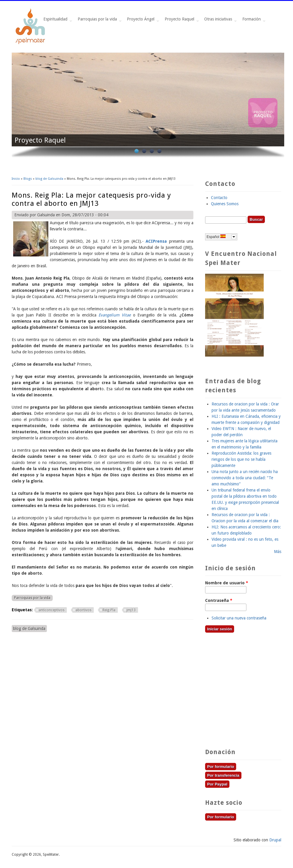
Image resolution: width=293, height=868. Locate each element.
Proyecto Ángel (142, 21)
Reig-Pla (109, 610)
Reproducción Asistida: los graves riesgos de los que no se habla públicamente (241, 459)
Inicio (16, 179)
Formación (253, 21)
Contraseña (219, 600)
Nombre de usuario (227, 583)
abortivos (84, 610)
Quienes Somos (225, 204)
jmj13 (131, 610)
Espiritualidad (57, 21)
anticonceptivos (52, 610)
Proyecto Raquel (181, 21)
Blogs (28, 179)
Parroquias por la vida (98, 21)
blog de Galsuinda (49, 179)
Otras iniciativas (219, 21)
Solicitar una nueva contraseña (239, 618)
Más (278, 552)
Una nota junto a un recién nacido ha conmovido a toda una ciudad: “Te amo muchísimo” (245, 478)
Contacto (219, 198)
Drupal (275, 840)
